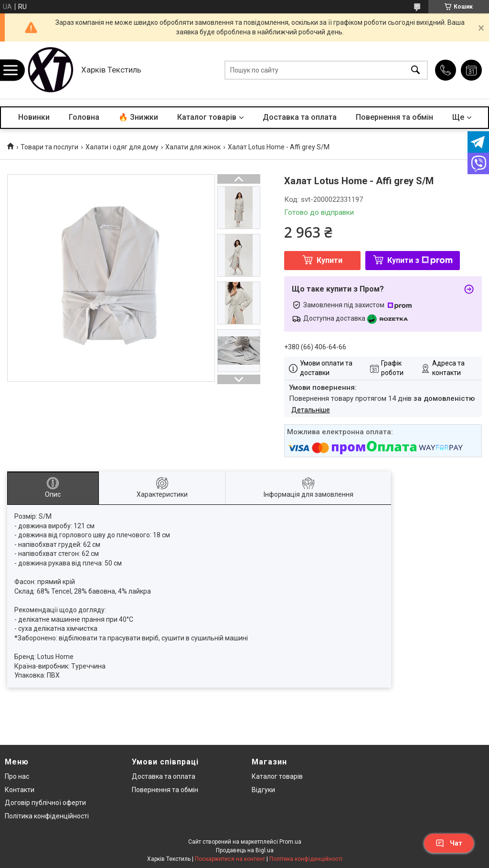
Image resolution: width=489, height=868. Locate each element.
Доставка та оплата (300, 117)
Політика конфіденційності (47, 816)
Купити (330, 260)
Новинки (34, 117)
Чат (449, 843)
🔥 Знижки (138, 117)
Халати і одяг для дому (122, 147)
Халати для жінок (193, 147)
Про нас (17, 776)
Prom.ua (290, 842)
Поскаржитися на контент (230, 859)
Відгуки (263, 790)
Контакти (20, 790)
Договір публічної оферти (45, 803)
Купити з (420, 260)
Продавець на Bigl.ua (245, 850)
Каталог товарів (207, 117)
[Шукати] (415, 70)
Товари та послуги (49, 147)
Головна (84, 117)
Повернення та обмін (394, 117)
